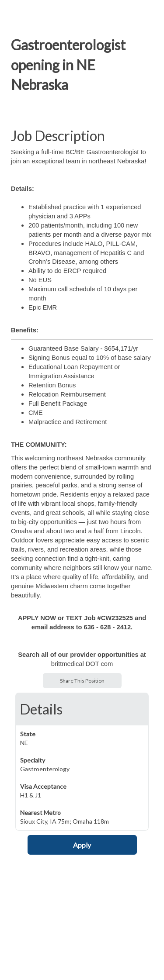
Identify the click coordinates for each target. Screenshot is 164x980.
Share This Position (82, 681)
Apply (82, 845)
